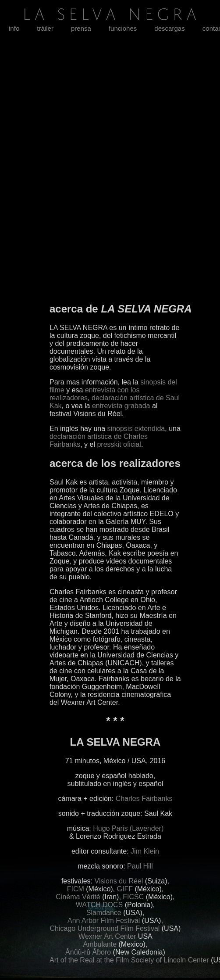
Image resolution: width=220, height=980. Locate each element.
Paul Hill (140, 866)
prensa (81, 28)
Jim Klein (145, 851)
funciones (123, 28)
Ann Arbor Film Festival (104, 921)
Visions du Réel (119, 881)
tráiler (45, 28)
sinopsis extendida (136, 429)
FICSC (133, 897)
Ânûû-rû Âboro (88, 952)
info (14, 28)
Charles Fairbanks (144, 799)
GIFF (125, 889)
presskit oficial (119, 444)
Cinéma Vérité (78, 897)
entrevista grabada (121, 406)
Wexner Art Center (107, 936)
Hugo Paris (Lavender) (128, 828)
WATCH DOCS (99, 905)
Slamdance (104, 913)
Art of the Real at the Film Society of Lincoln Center (129, 960)
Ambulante (100, 944)
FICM (76, 889)
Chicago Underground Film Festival (105, 928)
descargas (169, 28)
